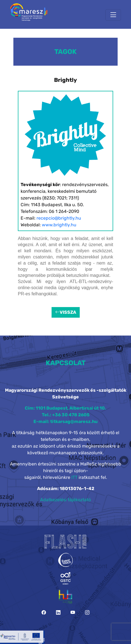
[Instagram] (87, 613)
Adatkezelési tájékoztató (65, 500)
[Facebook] (44, 613)
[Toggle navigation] (113, 15)
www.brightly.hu (59, 225)
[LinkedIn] (58, 613)
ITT (74, 477)
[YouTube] (73, 613)
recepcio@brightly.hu (59, 218)
